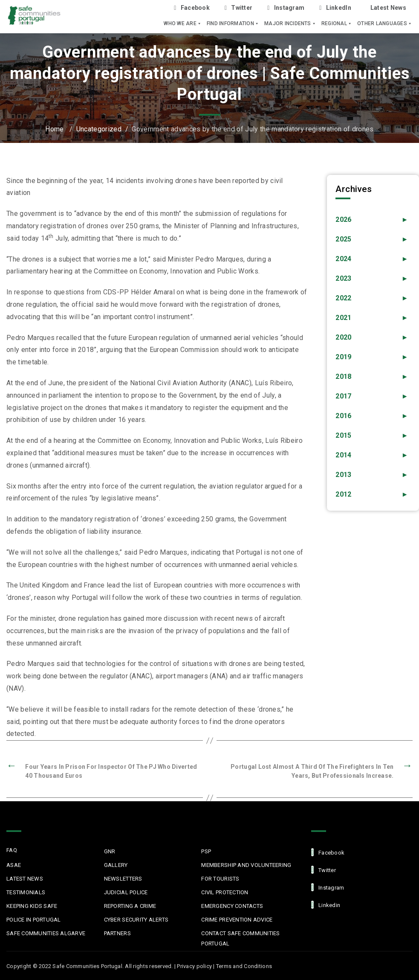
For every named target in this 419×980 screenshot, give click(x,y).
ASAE (14, 865)
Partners (117, 933)
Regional (337, 23)
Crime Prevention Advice (237, 920)
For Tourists (220, 879)
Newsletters (123, 879)
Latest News (388, 8)
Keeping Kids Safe (32, 906)
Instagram (286, 8)
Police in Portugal (34, 920)
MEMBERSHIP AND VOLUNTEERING (246, 865)
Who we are (183, 23)
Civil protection (225, 892)
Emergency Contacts (232, 906)
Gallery (116, 865)
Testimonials (26, 892)
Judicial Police (126, 892)
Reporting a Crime (130, 906)
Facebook (192, 8)
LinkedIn (335, 8)
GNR (110, 851)
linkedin (326, 905)
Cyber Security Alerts (136, 920)
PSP (206, 851)
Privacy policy (194, 966)
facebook (328, 852)
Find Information (233, 23)
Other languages (385, 23)
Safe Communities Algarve (46, 933)
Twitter (238, 8)
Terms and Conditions (244, 966)
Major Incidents (290, 23)
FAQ (12, 850)
